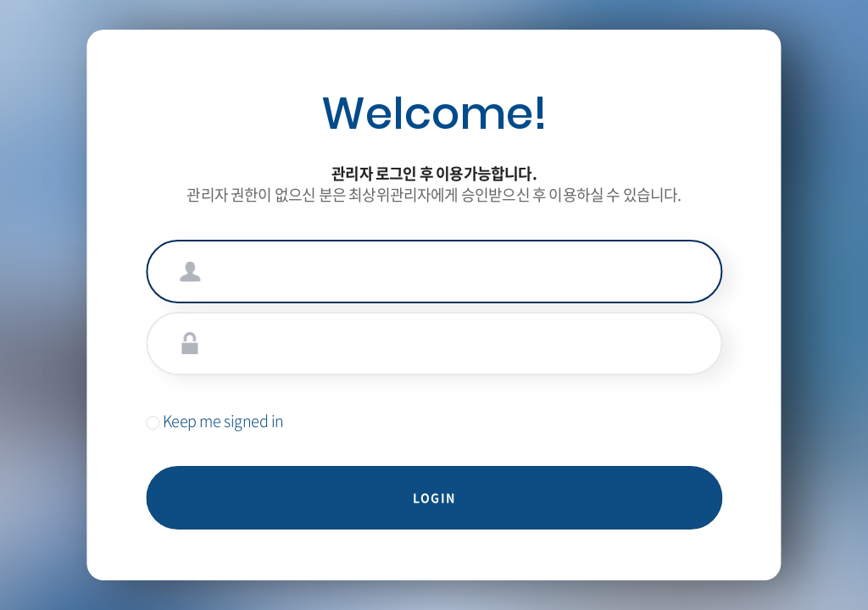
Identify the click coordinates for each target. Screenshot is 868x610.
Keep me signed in (215, 421)
